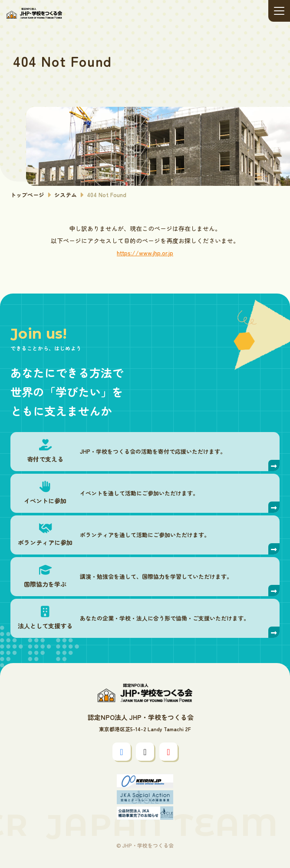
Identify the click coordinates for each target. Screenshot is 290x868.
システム (66, 195)
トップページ (27, 195)
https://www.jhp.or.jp (145, 253)
